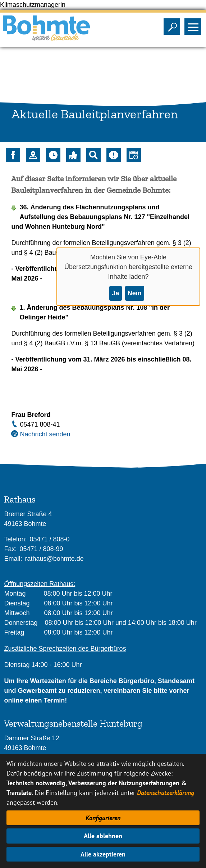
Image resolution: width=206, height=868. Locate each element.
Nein (135, 293)
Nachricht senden (45, 434)
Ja (115, 293)
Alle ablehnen (103, 836)
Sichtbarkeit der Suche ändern (173, 24)
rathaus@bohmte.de (54, 559)
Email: (13, 559)
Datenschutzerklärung (166, 793)
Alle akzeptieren (103, 854)
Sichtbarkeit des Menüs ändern (194, 24)
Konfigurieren (103, 818)
